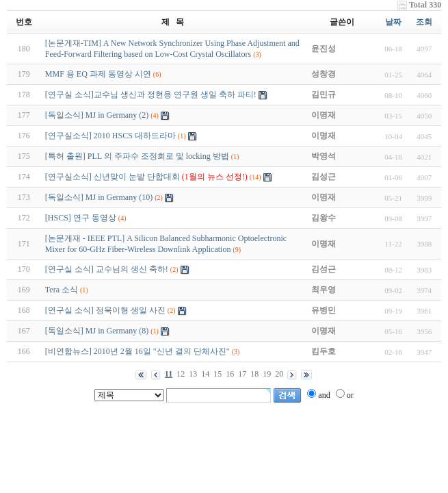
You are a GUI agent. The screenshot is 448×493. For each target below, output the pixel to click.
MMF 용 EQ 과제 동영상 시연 (98, 74)
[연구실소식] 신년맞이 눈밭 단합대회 (146, 177)
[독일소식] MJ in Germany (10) (99, 197)
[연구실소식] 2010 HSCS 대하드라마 (110, 136)
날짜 (393, 22)
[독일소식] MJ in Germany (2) (97, 115)
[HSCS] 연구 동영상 (81, 218)
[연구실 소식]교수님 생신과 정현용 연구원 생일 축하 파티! (151, 94)
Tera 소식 (62, 290)
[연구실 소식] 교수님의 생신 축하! (107, 269)
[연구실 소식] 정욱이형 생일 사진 (105, 310)
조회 (424, 22)
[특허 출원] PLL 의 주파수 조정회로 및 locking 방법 (137, 156)
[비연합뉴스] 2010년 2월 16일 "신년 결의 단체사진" (137, 351)
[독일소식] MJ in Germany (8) (97, 331)
